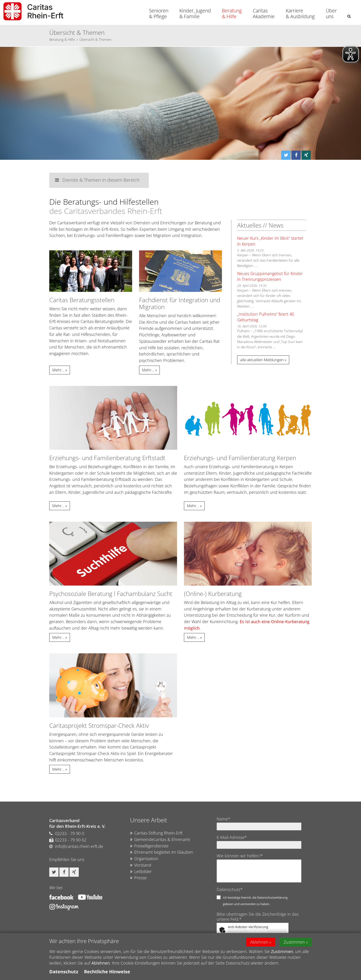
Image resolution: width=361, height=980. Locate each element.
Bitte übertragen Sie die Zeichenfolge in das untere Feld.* (258, 917)
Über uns (331, 13)
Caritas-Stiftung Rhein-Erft (156, 833)
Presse (138, 878)
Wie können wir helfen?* (240, 856)
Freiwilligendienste (149, 846)
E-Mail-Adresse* (232, 837)
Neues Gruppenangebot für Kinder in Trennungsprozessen (270, 276)
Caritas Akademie (264, 13)
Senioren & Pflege (159, 13)
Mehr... (58, 370)
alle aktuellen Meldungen (262, 360)
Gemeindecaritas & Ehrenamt (160, 840)
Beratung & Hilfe (232, 13)
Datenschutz (64, 972)
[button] (349, 16)
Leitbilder (141, 872)
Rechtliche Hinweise (107, 972)
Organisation (144, 859)
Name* (223, 819)
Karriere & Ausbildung (300, 13)
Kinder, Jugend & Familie (195, 13)
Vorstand (141, 865)
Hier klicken (258, 931)
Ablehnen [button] (259, 942)
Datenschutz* (230, 889)
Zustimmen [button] (294, 942)
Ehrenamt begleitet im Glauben (162, 852)
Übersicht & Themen (95, 39)
